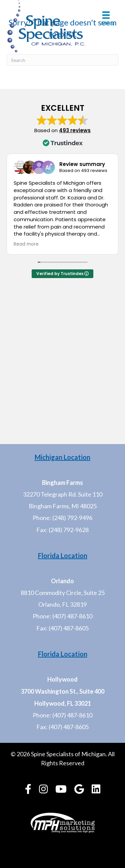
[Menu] (106, 19)
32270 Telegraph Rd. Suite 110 (63, 494)
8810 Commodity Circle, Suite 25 (63, 593)
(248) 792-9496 (72, 518)
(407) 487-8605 (69, 628)
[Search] (62, 60)
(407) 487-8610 (72, 616)
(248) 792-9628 (69, 530)
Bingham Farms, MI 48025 (63, 506)
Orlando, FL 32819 (62, 604)
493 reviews (75, 130)
